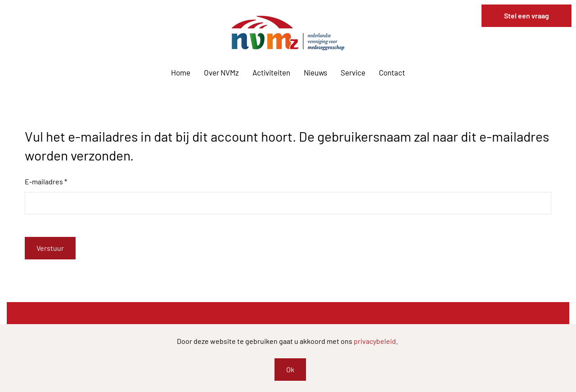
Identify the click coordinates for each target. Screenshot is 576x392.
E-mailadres (46, 181)
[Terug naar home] (288, 33)
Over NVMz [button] (221, 72)
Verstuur (50, 248)
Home (181, 72)
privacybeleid (375, 341)
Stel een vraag (526, 16)
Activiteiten (271, 72)
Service (353, 72)
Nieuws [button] (315, 72)
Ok (290, 369)
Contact (392, 72)
